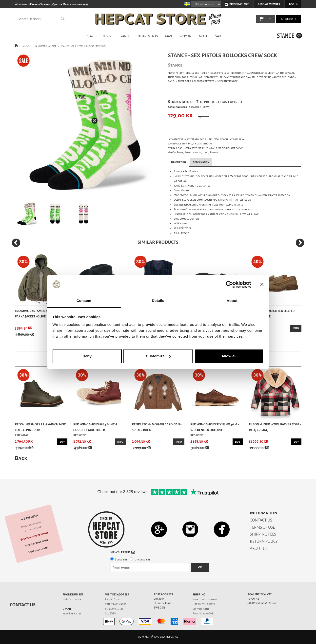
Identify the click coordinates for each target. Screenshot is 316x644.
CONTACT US (261, 520)
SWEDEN (111, 614)
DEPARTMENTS (148, 36)
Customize (158, 356)
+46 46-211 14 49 (72, 599)
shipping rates (206, 604)
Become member (269, 4)
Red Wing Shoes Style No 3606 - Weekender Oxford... (215, 427)
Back (21, 458)
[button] (262, 20)
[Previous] (16, 243)
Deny (87, 356)
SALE (218, 36)
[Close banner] (262, 284)
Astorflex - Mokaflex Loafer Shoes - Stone (272, 314)
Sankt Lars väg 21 (116, 604)
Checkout (287, 20)
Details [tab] (158, 301)
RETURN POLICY (264, 541)
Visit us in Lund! (38, 550)
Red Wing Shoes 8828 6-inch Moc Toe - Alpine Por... (40, 427)
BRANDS (124, 36)
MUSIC (203, 36)
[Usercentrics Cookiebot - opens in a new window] (229, 284)
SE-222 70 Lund (114, 609)
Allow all (229, 356)
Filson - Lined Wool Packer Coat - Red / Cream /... (275, 427)
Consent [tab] (84, 301)
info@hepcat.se (72, 614)
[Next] (300, 243)
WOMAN (186, 36)
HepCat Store (113, 599)
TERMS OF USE (262, 527)
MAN (169, 36)
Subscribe (121, 560)
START (91, 36)
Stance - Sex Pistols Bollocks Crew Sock (84, 46)
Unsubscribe (142, 560)
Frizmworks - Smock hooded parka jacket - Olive (38, 314)
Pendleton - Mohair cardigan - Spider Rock (157, 427)
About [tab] (232, 301)
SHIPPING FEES (263, 534)
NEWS (107, 36)
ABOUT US (259, 548)
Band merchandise (45, 46)
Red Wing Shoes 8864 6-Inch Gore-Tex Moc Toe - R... (95, 427)
